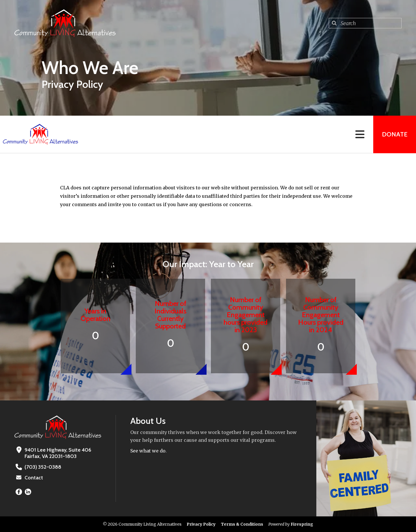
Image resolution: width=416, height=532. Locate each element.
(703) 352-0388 (43, 467)
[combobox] (365, 23)
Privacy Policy (201, 524)
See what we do (148, 451)
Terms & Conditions (242, 524)
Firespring (302, 524)
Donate (395, 134)
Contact (34, 478)
